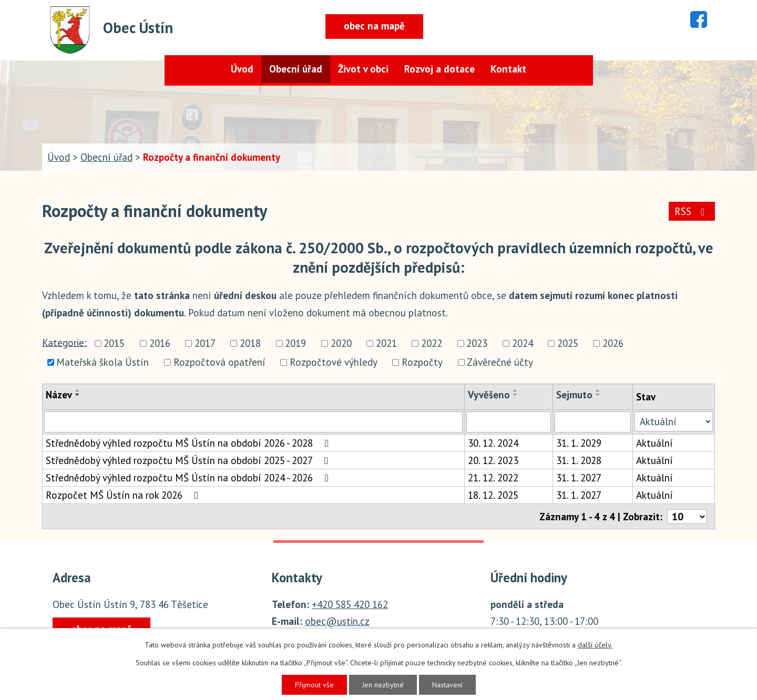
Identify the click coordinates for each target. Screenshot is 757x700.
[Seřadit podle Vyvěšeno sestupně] (516, 395)
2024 (523, 344)
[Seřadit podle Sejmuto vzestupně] (598, 390)
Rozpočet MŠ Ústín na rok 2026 (124, 495)
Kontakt (508, 69)
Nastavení (447, 685)
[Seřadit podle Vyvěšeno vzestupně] (516, 390)
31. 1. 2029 (579, 443)
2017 (205, 344)
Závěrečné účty (500, 362)
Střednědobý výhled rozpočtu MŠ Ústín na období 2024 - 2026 (189, 478)
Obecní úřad (296, 69)
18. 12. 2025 (493, 495)
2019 (295, 344)
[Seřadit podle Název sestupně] (78, 395)
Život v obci (363, 69)
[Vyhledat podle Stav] (674, 421)
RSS (692, 211)
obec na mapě (374, 26)
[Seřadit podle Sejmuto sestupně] (598, 395)
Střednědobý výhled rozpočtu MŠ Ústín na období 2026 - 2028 (189, 443)
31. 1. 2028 (579, 460)
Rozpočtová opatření (219, 362)
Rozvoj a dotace (439, 69)
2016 (160, 344)
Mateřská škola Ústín (103, 362)
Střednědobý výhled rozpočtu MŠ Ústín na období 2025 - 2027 (189, 460)
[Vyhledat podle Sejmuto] (593, 422)
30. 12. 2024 (493, 443)
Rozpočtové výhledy (334, 362)
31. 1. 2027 (579, 478)
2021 (386, 344)
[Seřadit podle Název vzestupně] (78, 390)
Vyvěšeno (489, 395)
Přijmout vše (314, 685)
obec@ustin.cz (337, 621)
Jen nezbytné (383, 685)
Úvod (242, 69)
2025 (568, 344)
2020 (341, 344)
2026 (613, 344)
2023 (477, 344)
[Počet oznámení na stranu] (687, 517)
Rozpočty (422, 362)
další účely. (595, 645)
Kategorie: (64, 342)
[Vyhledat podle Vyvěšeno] (509, 422)
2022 (432, 344)
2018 (250, 344)
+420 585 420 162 (350, 604)
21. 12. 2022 (493, 478)
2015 (114, 344)
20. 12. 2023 (493, 460)
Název (59, 395)
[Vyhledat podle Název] (253, 422)
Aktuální (654, 443)
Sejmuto (574, 395)
